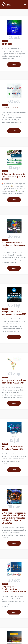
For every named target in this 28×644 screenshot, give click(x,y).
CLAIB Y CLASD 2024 (10, 108)
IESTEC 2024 (7, 44)
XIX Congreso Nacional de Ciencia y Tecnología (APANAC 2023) (14, 245)
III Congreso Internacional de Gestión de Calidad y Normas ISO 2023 (13, 177)
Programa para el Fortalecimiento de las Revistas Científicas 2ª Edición (14, 589)
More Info (14, 64)
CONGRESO (5, 41)
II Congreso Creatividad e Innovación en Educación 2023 (14, 313)
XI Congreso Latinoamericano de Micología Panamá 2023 (14, 382)
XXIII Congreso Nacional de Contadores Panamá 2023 (13, 448)
